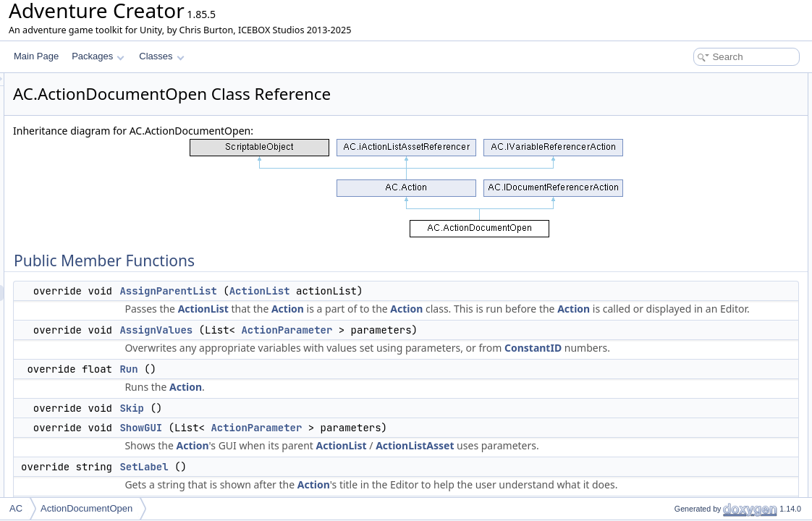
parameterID (686, 288)
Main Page (36, 56)
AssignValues (337, 362)
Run (309, 417)
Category (680, 479)
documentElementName (709, 352)
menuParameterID (698, 368)
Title (670, 495)
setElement (684, 320)
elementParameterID (702, 384)
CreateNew (684, 240)
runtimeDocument (697, 415)
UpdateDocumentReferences (718, 208)
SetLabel (679, 177)
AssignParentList (349, 291)
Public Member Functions (699, 81)
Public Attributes (682, 256)
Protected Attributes (689, 399)
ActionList (441, 291)
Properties (671, 463)
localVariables (689, 431)
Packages (98, 56)
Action (469, 309)
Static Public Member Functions (712, 224)
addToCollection (693, 304)
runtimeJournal (691, 447)
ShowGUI (322, 475)
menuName (685, 336)
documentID (686, 272)
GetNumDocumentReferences (720, 192)
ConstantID (433, 395)
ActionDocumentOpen (86, 508)
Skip (313, 456)
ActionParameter (468, 362)
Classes (161, 56)
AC (16, 508)
